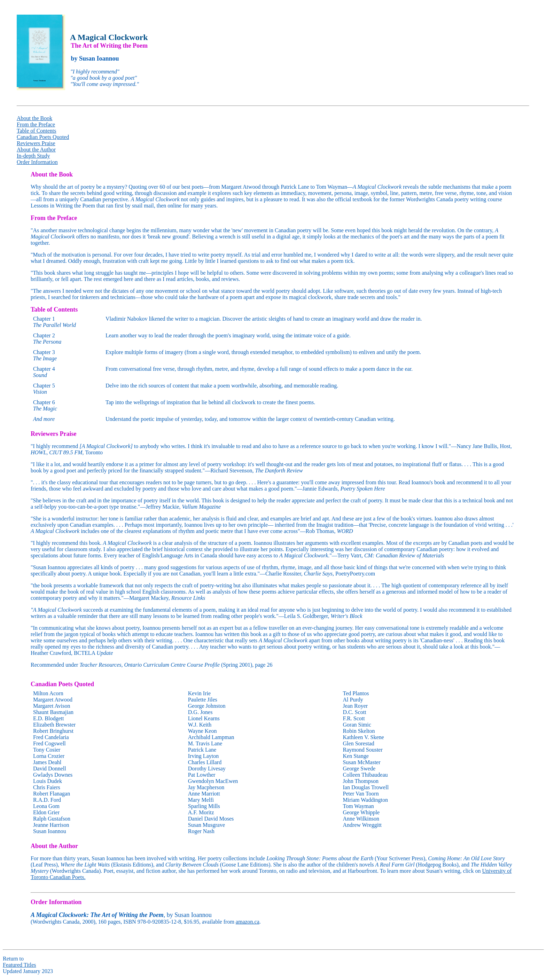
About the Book (34, 118)
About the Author (36, 150)
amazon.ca (248, 922)
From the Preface (36, 124)
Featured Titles (19, 965)
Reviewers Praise (36, 143)
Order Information (37, 162)
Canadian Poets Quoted (43, 137)
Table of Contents (37, 131)
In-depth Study (33, 156)
